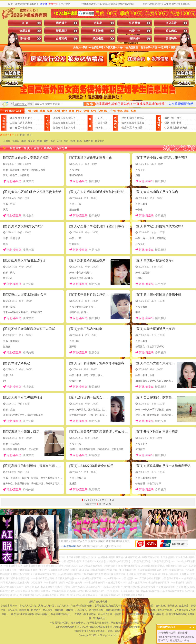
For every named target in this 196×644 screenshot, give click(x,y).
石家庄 (7, 141)
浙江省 (72, 118)
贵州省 (141, 118)
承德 (24, 141)
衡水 (66, 141)
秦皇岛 (32, 141)
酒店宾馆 (171, 23)
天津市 (21, 118)
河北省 (29, 118)
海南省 (99, 128)
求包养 (98, 23)
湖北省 (64, 128)
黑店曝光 (62, 23)
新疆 (140, 128)
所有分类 (62, 148)
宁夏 (129, 128)
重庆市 (125, 118)
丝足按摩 (98, 31)
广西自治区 (102, 123)
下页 (112, 500)
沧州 (59, 141)
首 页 (25, 23)
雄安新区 (100, 141)
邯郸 (79, 141)
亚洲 (167, 123)
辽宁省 (21, 128)
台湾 (179, 118)
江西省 (72, 123)
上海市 (57, 118)
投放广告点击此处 (98, 602)
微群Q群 (135, 39)
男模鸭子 (171, 39)
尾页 (104, 500)
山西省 (14, 123)
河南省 (72, 128)
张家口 (16, 141)
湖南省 (57, 128)
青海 (135, 128)
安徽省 (64, 123)
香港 (167, 118)
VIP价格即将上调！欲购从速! (173, 633)
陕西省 (133, 123)
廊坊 (46, 141)
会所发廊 (25, 31)
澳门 (173, 118)
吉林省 (14, 128)
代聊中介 (135, 31)
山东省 (29, 128)
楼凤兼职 (62, 31)
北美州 (176, 128)
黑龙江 (29, 123)
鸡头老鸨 (171, 31)
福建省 (57, 123)
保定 (53, 141)
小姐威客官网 (69, 546)
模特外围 (25, 39)
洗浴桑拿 (135, 23)
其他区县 (88, 141)
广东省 (99, 118)
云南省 (125, 123)
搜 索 (90, 104)
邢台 (73, 141)
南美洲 (184, 128)
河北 (23, 135)
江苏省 (64, 118)
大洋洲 (168, 128)
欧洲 (173, 123)
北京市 (14, 118)
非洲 (179, 123)
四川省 (133, 118)
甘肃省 (141, 123)
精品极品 (98, 39)
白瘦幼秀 (62, 39)
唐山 (39, 141)
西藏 (124, 128)
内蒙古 (21, 123)
